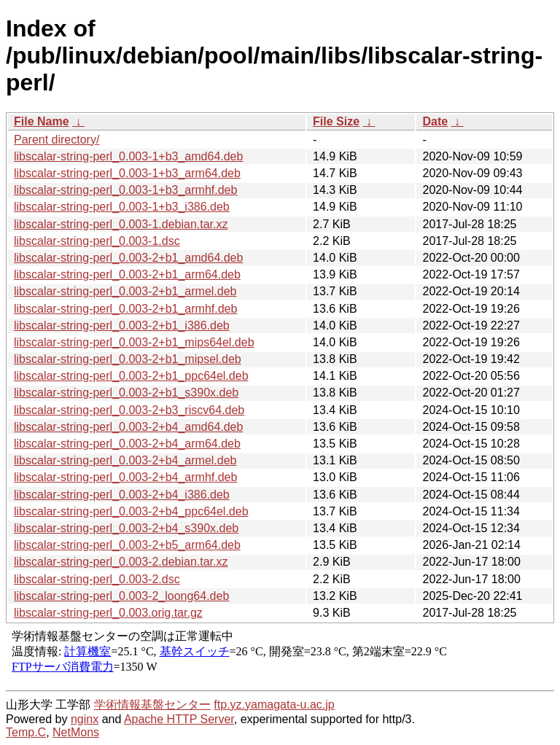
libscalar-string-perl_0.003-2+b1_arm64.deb (127, 274)
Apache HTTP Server (179, 719)
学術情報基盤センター (152, 705)
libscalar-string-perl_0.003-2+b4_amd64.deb (128, 427)
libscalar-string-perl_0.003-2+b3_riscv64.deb (129, 410)
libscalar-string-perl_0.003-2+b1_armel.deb (125, 291)
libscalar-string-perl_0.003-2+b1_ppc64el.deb (131, 376)
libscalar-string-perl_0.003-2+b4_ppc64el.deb (131, 511)
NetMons (76, 732)
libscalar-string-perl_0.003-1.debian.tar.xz (121, 224)
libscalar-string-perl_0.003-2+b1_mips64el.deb (134, 342)
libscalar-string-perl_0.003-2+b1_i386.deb (122, 325)
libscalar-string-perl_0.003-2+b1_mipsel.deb (128, 359)
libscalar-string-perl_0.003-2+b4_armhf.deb (125, 477)
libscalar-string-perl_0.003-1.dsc (97, 241)
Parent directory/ (57, 140)
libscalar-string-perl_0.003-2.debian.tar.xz (121, 562)
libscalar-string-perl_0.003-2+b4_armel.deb (125, 460)
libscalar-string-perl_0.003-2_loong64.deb (121, 596)
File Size (336, 121)
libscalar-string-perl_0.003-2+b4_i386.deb (122, 495)
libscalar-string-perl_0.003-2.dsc (97, 579)
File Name (42, 121)
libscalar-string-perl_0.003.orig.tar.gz (108, 613)
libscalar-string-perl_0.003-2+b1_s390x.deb (126, 393)
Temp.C (26, 732)
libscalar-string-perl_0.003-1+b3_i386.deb (122, 207)
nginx (85, 719)
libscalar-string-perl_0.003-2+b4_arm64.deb (127, 444)
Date (435, 121)
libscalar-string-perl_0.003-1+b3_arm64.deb (127, 173)
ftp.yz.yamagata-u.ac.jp (274, 705)
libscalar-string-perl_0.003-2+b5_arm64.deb (127, 545)
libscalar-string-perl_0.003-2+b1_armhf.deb (125, 309)
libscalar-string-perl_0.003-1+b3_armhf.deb (125, 190)
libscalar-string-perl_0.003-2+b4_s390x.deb (126, 528)
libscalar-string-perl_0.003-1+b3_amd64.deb (128, 156)
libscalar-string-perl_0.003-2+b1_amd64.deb (128, 258)
